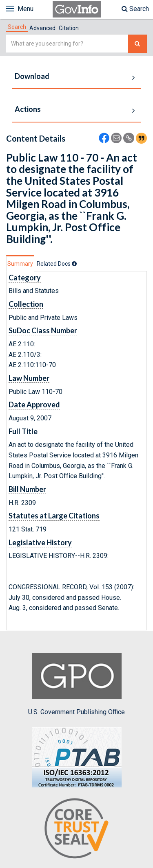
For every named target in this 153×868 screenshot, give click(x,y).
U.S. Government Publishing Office (76, 684)
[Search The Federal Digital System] (137, 44)
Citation (69, 28)
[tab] (17, 27)
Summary (20, 264)
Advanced (42, 28)
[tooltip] (74, 264)
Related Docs (57, 264)
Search (135, 9)
